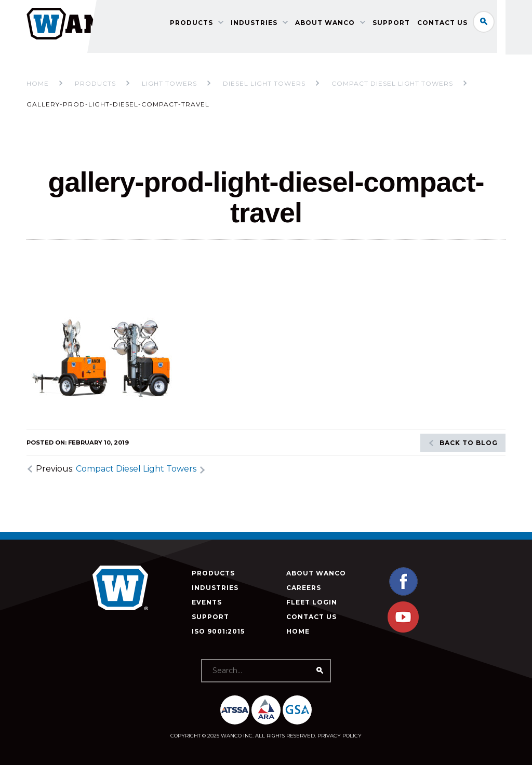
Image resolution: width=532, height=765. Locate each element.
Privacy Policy (340, 736)
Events (207, 602)
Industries (287, 44)
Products (224, 44)
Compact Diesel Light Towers (136, 469)
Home (38, 83)
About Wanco (358, 44)
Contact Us (475, 44)
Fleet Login (312, 602)
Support (424, 44)
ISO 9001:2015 (218, 631)
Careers (304, 588)
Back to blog (469, 443)
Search (495, 23)
